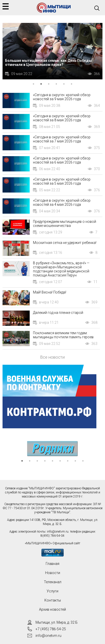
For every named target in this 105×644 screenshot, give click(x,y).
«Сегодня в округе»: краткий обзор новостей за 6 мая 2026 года (62, 160)
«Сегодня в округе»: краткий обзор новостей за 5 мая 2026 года (62, 181)
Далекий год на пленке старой (58, 313)
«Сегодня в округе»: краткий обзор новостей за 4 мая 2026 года (62, 202)
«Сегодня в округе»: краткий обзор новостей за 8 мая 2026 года (62, 118)
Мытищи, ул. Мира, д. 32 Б (57, 622)
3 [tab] (49, 84)
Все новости (52, 357)
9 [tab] (83, 461)
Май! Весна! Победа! (50, 292)
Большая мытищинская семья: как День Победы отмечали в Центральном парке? (48, 63)
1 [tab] (33, 84)
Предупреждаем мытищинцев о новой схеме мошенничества (65, 224)
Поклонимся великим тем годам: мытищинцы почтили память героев (63, 335)
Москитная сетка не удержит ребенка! (65, 243)
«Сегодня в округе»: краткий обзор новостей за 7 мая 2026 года (62, 139)
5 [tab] (64, 84)
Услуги (52, 591)
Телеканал (53, 582)
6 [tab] (72, 84)
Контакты (53, 600)
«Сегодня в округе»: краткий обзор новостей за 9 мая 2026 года (62, 97)
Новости (53, 573)
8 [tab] (75, 461)
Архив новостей (52, 609)
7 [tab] (68, 461)
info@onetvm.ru (58, 532)
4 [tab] (56, 84)
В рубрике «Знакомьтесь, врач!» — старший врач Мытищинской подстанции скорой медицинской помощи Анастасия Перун (61, 269)
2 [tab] (41, 84)
